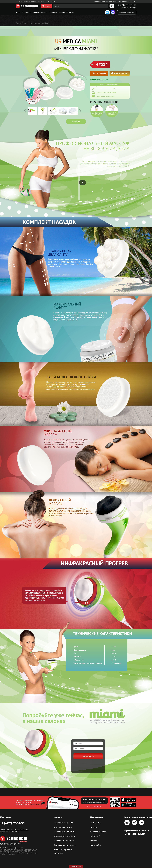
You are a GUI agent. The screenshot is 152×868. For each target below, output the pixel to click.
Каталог (93, 827)
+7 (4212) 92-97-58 (12, 823)
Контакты (70, 12)
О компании (27, 12)
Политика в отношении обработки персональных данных (14, 831)
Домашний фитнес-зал (127, 12)
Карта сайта (95, 845)
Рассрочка (53, 12)
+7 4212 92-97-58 (126, 5)
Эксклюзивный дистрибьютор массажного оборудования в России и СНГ (115, 1)
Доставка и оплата (40, 12)
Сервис (62, 12)
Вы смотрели (76, 866)
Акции (18, 12)
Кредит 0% (95, 836)
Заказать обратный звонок (129, 8)
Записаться (89, 757)
